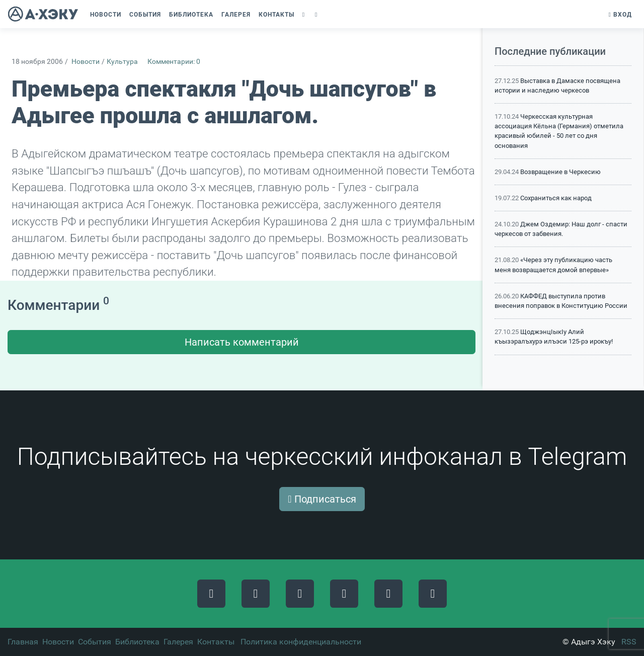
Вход (620, 15)
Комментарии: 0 (174, 62)
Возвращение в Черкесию (560, 172)
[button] (305, 15)
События (95, 642)
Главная (23, 642)
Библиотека (137, 642)
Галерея (178, 642)
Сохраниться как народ (556, 198)
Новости (86, 62)
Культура (122, 62)
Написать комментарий (242, 342)
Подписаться (322, 499)
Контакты (216, 642)
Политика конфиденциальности (301, 642)
